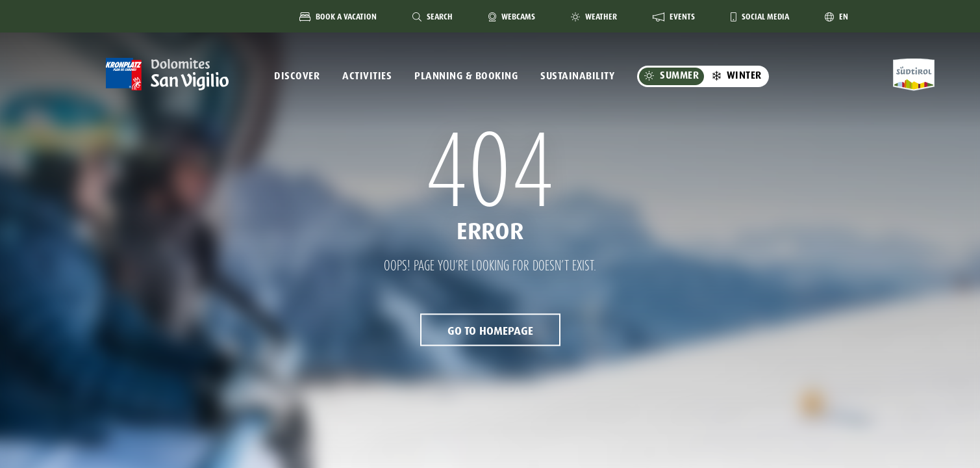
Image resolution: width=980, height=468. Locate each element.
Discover (297, 76)
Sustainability (577, 76)
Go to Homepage (490, 331)
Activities (367, 76)
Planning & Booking (466, 76)
